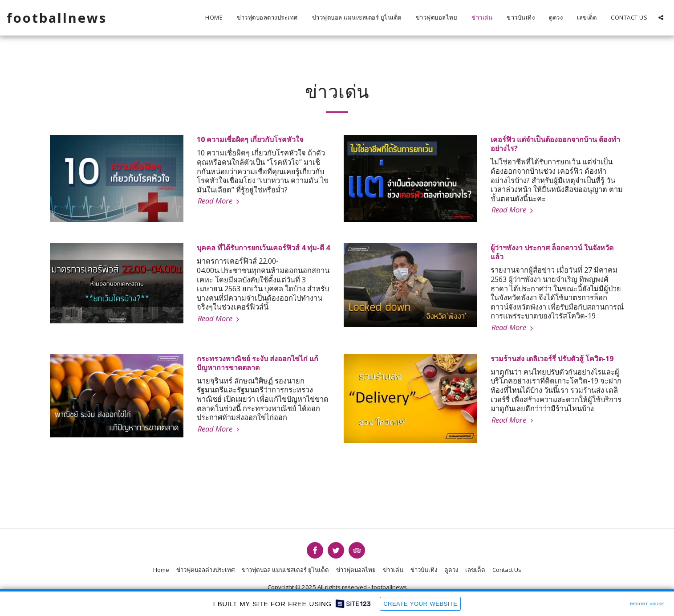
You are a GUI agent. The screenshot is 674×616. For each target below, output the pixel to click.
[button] (661, 18)
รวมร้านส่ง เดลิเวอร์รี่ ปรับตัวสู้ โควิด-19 (552, 359)
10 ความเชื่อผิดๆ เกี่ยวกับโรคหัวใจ (250, 139)
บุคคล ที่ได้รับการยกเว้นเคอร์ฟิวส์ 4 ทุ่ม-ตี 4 (263, 248)
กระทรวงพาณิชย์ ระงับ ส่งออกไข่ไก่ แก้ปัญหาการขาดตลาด (258, 363)
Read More (220, 201)
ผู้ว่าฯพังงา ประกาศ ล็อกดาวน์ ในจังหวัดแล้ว (552, 252)
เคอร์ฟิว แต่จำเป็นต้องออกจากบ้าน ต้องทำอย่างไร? (555, 144)
